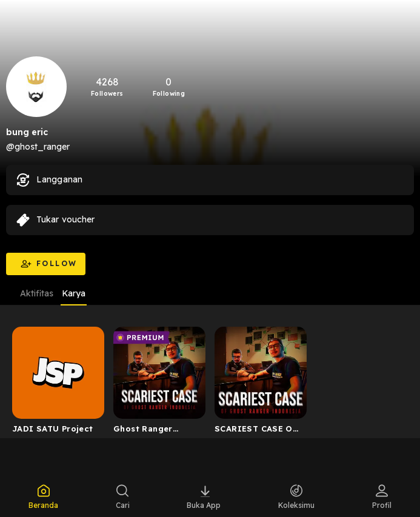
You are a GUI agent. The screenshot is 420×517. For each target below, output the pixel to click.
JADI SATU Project (53, 429)
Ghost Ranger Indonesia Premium (155, 431)
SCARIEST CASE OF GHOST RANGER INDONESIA (256, 431)
